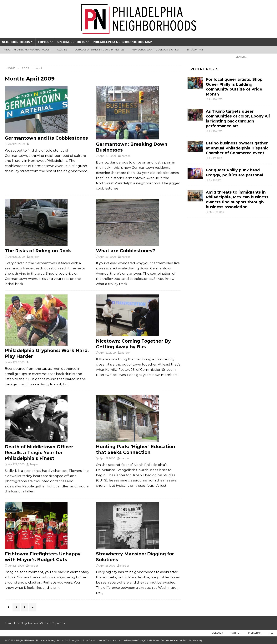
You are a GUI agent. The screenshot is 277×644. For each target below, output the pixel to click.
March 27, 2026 (216, 212)
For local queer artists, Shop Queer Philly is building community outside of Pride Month (234, 87)
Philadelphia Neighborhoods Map (122, 42)
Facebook (217, 633)
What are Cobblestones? (126, 251)
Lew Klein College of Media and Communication (153, 640)
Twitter (236, 633)
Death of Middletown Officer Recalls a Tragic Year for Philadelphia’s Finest (39, 453)
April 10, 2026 (215, 158)
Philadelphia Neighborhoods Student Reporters (35, 623)
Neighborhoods (16, 42)
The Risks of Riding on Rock (38, 251)
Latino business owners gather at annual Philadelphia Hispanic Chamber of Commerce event (237, 148)
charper (125, 156)
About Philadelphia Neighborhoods (27, 50)
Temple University (193, 640)
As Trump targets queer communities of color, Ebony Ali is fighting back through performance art (238, 119)
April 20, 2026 (216, 99)
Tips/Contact (195, 50)
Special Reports (71, 42)
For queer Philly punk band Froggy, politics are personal (234, 172)
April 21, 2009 (107, 458)
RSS (271, 633)
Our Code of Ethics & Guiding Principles (100, 50)
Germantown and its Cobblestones (46, 138)
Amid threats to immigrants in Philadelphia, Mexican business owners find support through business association (237, 200)
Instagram (255, 633)
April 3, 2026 (215, 180)
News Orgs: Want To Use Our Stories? (156, 50)
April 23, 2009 (17, 144)
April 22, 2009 (16, 362)
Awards (62, 50)
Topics (43, 42)
